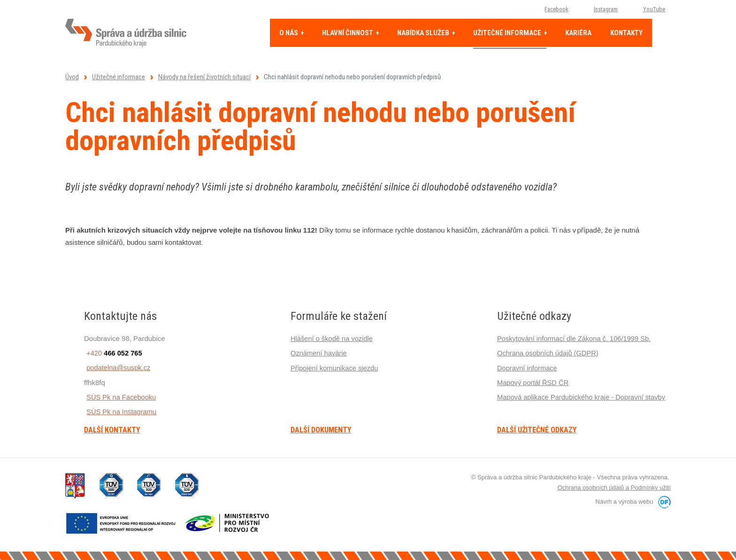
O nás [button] (289, 33)
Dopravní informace (528, 367)
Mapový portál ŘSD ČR (534, 382)
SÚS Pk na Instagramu (120, 411)
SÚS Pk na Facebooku (120, 397)
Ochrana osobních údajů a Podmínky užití (614, 488)
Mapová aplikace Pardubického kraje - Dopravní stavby (583, 397)
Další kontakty (112, 430)
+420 (112, 353)
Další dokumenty (321, 430)
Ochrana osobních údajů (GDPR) (549, 353)
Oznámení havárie (319, 353)
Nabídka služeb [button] (424, 33)
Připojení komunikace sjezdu (335, 367)
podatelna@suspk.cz (117, 367)
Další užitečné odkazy (537, 430)
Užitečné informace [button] (508, 33)
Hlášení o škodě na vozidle (333, 338)
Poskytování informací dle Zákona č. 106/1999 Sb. (576, 338)
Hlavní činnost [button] (348, 33)
